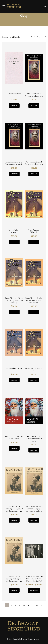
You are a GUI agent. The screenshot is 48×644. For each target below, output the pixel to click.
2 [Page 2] (11, 605)
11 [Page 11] (33, 605)
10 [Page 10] (28, 605)
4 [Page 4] (20, 605)
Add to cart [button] (14, 106)
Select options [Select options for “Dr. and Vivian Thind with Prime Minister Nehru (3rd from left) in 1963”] (34, 590)
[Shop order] (38, 37)
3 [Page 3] (15, 605)
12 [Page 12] (37, 605)
